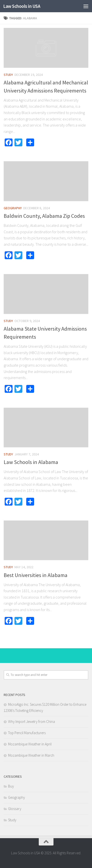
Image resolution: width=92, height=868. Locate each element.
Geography (13, 208)
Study (8, 75)
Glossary (15, 809)
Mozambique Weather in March (31, 755)
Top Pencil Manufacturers (27, 733)
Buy (11, 786)
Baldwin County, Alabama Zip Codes (44, 216)
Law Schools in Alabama (31, 462)
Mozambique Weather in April (30, 744)
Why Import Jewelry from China (32, 722)
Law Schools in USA (22, 6)
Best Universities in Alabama (36, 575)
